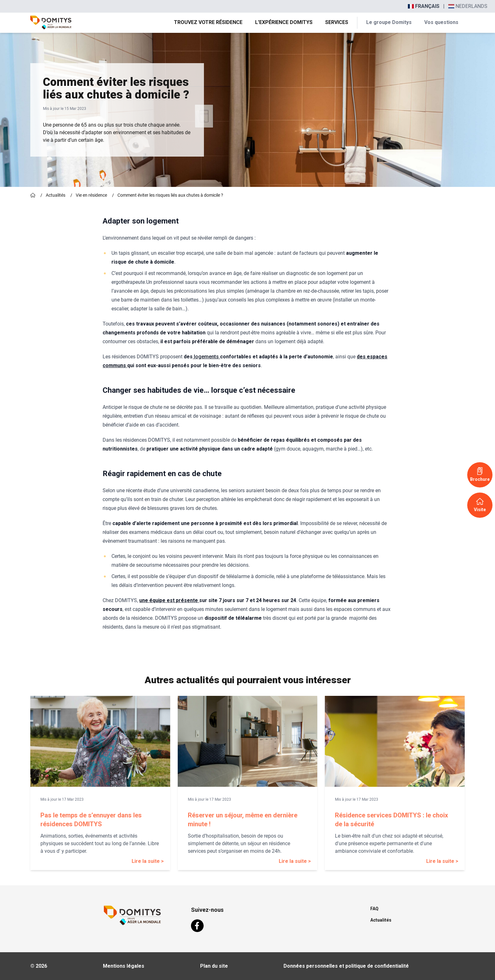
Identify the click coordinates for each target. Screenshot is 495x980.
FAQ (374, 909)
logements (206, 357)
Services (337, 22)
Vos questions (441, 22)
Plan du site (214, 966)
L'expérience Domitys (284, 22)
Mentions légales (124, 966)
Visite (480, 505)
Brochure (480, 475)
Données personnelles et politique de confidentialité (346, 966)
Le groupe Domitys (389, 22)
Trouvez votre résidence (208, 22)
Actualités (56, 195)
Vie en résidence (91, 195)
